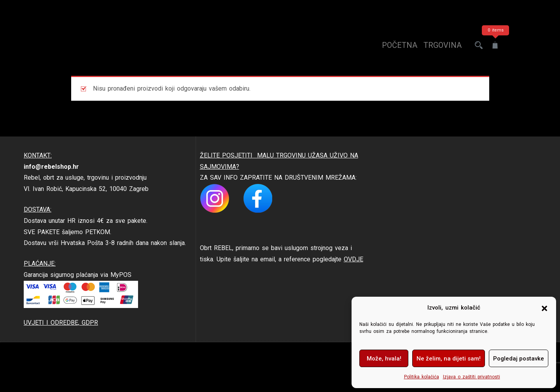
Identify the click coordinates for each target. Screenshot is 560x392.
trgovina (443, 45)
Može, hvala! (384, 359)
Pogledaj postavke (519, 359)
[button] (544, 308)
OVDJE (353, 259)
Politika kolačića (422, 377)
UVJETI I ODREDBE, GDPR (61, 323)
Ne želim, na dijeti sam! (449, 359)
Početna (400, 45)
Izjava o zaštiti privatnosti (472, 377)
